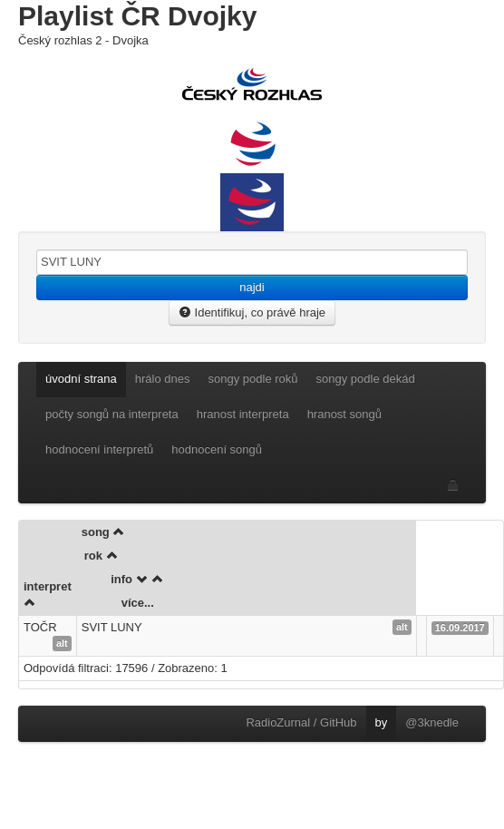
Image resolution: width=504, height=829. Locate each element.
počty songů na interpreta (112, 414)
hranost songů (344, 414)
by (382, 722)
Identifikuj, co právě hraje (252, 312)
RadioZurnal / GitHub (301, 722)
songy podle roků (253, 379)
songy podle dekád (366, 379)
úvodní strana (81, 379)
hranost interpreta (243, 414)
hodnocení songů (217, 449)
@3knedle (432, 722)
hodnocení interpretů (99, 449)
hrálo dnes (163, 379)
